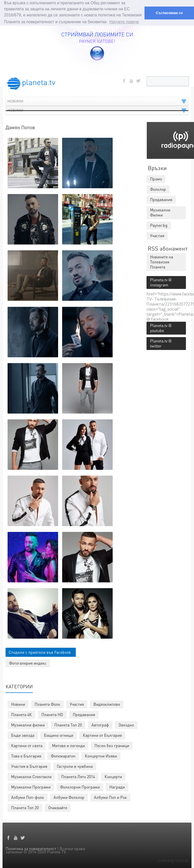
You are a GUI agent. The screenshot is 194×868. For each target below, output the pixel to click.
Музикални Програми (31, 786)
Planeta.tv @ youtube (161, 327)
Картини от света (27, 745)
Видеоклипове (107, 704)
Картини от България (102, 735)
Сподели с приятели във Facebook (40, 652)
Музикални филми (28, 724)
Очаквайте (58, 807)
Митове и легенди (68, 745)
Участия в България (29, 766)
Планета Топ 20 (68, 724)
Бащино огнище (59, 735)
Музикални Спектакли (31, 776)
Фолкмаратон (63, 755)
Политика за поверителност (31, 848)
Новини (18, 704)
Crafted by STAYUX (173, 860)
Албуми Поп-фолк (28, 797)
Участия (77, 704)
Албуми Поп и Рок (110, 797)
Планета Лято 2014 (78, 776)
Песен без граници (112, 745)
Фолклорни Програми (80, 786)
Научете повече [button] (124, 22)
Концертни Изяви (101, 755)
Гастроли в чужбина (75, 766)
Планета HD (52, 714)
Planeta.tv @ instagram (161, 282)
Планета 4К (21, 714)
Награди (117, 786)
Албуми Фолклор (69, 797)
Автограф (100, 724)
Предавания (84, 714)
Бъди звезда (23, 735)
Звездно (126, 724)
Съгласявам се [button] (169, 13)
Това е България (26, 755)
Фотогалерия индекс (28, 662)
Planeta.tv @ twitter (161, 343)
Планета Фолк (47, 704)
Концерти (113, 776)
